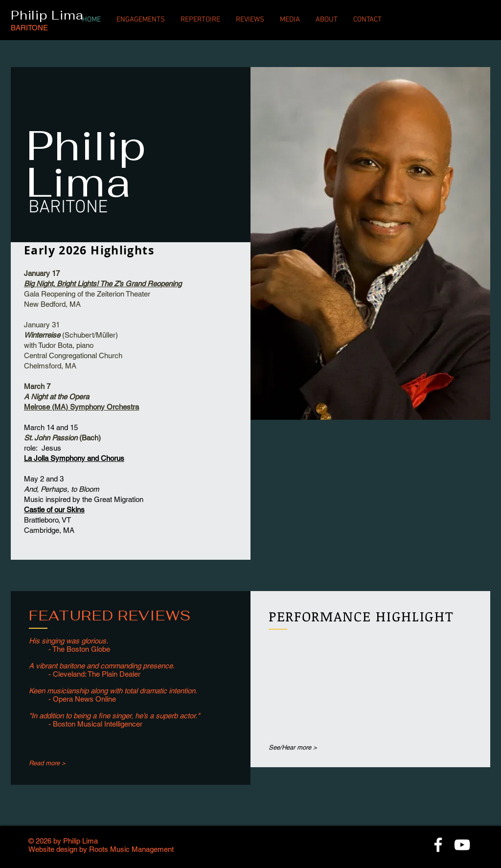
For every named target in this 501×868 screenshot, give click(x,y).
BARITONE (29, 28)
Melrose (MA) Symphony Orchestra (81, 407)
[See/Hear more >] (300, 747)
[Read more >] (61, 763)
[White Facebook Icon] (438, 845)
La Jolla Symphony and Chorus (74, 458)
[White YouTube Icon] (462, 845)
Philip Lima (47, 15)
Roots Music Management (131, 849)
